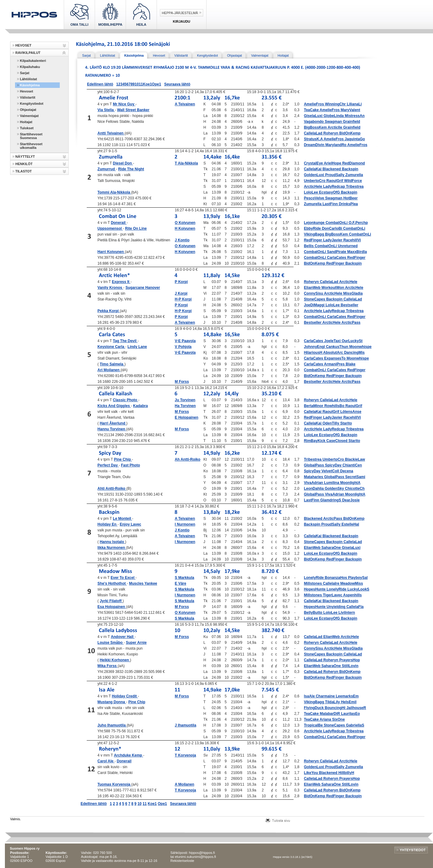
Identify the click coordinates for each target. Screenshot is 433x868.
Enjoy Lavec (131, 524)
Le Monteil (122, 519)
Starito (346, 423)
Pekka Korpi (109, 311)
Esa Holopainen (112, 607)
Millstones (313, 583)
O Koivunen (185, 223)
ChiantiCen (352, 465)
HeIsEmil (349, 702)
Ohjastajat (28, 110)
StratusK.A (314, 139)
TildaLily (333, 702)
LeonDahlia (314, 489)
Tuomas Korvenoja (114, 784)
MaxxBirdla (357, 252)
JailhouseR (356, 708)
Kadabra (140, 406)
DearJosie (351, 500)
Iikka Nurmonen (112, 548)
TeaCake (312, 110)
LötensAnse (351, 412)
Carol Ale (106, 761)
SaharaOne (332, 548)
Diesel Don (123, 163)
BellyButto (314, 613)
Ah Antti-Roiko (188, 459)
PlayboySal (358, 578)
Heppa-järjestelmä (180, 13)
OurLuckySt (352, 341)
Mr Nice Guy (124, 104)
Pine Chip (123, 459)
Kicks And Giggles (114, 406)
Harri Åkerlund (113, 423)
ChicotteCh (355, 489)
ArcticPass (351, 323)
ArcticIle (335, 127)
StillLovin (350, 666)
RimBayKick (315, 441)
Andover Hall (123, 637)
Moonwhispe (361, 347)
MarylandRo (336, 145)
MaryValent (350, 110)
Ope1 (157, 84)
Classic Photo (125, 400)
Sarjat (25, 73)
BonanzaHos (336, 578)
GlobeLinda (334, 116)
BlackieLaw (355, 459)
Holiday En (107, 524)
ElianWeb (313, 288)
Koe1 (147, 84)
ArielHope (333, 163)
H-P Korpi (183, 299)
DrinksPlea (348, 204)
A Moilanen (184, 784)
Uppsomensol (110, 228)
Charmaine (326, 696)
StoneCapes (315, 299)
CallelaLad (314, 133)
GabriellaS (355, 725)
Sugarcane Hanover (143, 288)
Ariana (326, 719)
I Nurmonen (185, 524)
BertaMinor (314, 406)
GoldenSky (335, 489)
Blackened (332, 169)
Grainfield (351, 122)
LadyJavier (333, 240)
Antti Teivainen (111, 133)
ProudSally (335, 175)
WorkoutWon (333, 288)
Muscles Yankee (143, 583)
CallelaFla (355, 607)
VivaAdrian (314, 483)
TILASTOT (24, 171)
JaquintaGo (355, 139)
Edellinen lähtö (100, 84)
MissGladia (353, 293)
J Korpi (181, 293)
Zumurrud (107, 169)
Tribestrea (355, 187)
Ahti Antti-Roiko (112, 489)
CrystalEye (314, 163)
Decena (347, 471)
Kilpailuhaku (30, 67)
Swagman (334, 122)
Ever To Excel (123, 578)
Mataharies (314, 477)
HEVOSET (23, 45)
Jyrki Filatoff (111, 601)
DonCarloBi (332, 228)
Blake (351, 364)
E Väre (180, 583)
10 (137, 84)
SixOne (338, 719)
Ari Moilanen (109, 370)
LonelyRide (314, 578)
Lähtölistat (28, 79)
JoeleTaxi (333, 341)
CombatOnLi (337, 223)
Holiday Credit (125, 696)
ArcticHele (314, 187)
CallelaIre (332, 583)
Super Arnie (136, 643)
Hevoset (27, 91)
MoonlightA (350, 483)
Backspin (350, 169)
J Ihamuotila (185, 725)
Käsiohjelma (30, 85)
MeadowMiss (351, 583)
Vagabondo (314, 122)
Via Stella (106, 110)
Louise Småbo (110, 643)
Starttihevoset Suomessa (31, 136)
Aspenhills (353, 595)
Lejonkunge (315, 223)
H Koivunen (185, 228)
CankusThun (338, 347)
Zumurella (354, 175)
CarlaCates (337, 258)
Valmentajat (29, 116)
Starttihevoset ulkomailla (31, 146)
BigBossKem (316, 127)
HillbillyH (346, 773)
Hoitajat (26, 122)
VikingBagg (315, 234)
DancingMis (354, 353)
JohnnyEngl (315, 347)
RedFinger (314, 240)
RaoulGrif (335, 181)
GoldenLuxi (315, 175)
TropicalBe (314, 725)
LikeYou (311, 773)
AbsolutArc (334, 353)
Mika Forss (108, 666)
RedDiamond (354, 163)
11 (141, 84)
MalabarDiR (330, 714)
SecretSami (355, 477)
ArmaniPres (335, 364)
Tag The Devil (125, 341)
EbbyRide (313, 228)
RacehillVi (352, 240)
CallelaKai (313, 169)
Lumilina (332, 483)
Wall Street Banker (133, 110)
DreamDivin (315, 145)
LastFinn (330, 204)
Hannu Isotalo (112, 542)
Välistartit (28, 97)
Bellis (309, 246)
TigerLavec (333, 595)
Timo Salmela (112, 364)
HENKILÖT (24, 164)
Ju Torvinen (185, 400)
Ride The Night (131, 169)
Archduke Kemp (129, 755)
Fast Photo (131, 465)
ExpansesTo (335, 358)
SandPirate (337, 252)
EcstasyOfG (330, 192)
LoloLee (311, 192)
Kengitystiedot (32, 104)
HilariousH (314, 353)
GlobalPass (315, 465)
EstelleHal (350, 524)
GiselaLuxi (314, 116)
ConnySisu (314, 293)
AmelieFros (315, 104)
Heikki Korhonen (115, 660)
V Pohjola (183, 347)
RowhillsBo (335, 406)
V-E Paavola (185, 341)
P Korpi (181, 282)
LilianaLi (354, 104)
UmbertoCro (315, 181)
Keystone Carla (111, 347)
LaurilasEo (350, 714)
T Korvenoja (185, 755)
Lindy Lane (137, 347)
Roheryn (331, 133)
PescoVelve (315, 198)
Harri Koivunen (111, 252)
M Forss (182, 382)
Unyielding (337, 607)
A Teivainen (185, 104)
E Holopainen (186, 417)
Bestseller (349, 305)
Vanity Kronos (110, 288)
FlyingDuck (314, 708)
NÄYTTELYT (25, 157)
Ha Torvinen (185, 406)
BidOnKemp (350, 133)
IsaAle (310, 696)
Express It (121, 282)
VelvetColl (331, 471)
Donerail (119, 223)
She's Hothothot (112, 583)
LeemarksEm (347, 696)
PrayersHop (349, 660)
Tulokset (27, 128)
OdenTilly (331, 423)
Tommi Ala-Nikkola (114, 192)
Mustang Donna (112, 702)
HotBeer (350, 198)
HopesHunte (315, 589)
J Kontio (182, 240)
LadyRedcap (334, 187)
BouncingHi (336, 708)
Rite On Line (136, 228)
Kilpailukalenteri (33, 61)
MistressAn (355, 116)
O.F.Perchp (358, 223)
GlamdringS (331, 500)
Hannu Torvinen (112, 429)
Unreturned (348, 246)
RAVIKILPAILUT (28, 53)
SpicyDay (334, 465)
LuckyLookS (358, 589)
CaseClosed (337, 441)
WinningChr (336, 104)
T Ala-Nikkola (186, 163)
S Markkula (184, 578)
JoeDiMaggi (315, 305)
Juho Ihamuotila (112, 725)
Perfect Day (108, 465)
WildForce (353, 181)
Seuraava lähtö (177, 84)
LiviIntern (347, 613)
